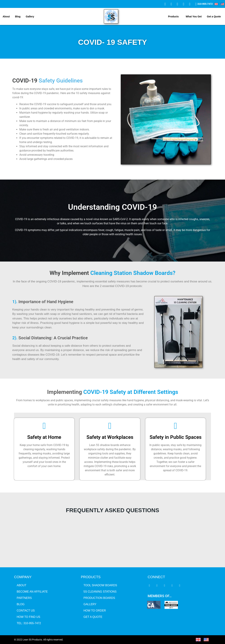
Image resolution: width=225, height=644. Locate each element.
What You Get (194, 16)
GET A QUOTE (93, 617)
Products (173, 16)
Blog (18, 16)
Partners (24, 598)
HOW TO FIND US (28, 617)
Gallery (30, 16)
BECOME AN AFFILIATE (32, 592)
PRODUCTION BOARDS (99, 598)
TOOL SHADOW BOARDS (100, 585)
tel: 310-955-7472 (29, 623)
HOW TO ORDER (95, 611)
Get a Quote (214, 16)
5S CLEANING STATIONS (100, 592)
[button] (174, 16)
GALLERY (90, 604)
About (6, 16)
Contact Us (26, 611)
